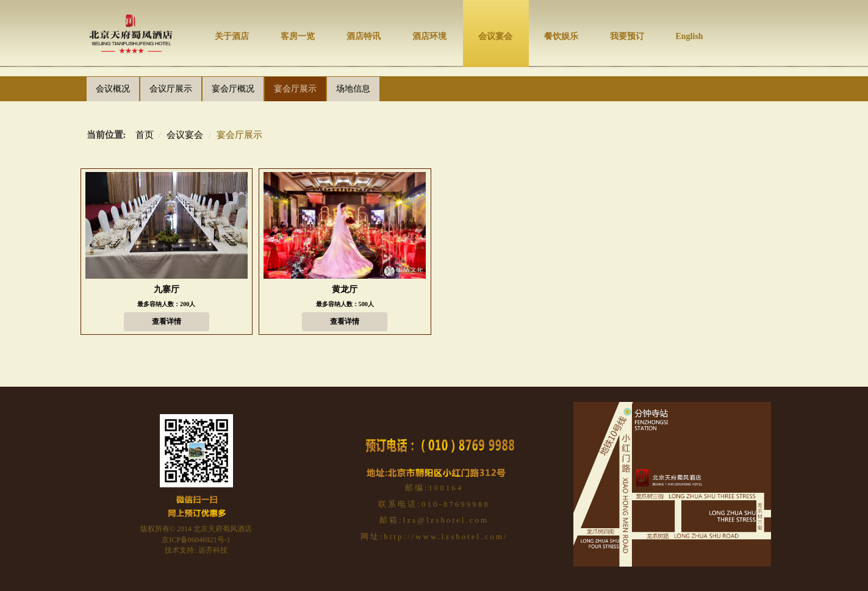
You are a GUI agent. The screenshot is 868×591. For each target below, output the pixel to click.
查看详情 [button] (167, 321)
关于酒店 (232, 36)
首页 (145, 135)
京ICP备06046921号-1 (196, 540)
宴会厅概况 (233, 89)
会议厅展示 (171, 89)
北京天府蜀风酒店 (223, 529)
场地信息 (353, 89)
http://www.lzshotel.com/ (446, 536)
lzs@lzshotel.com (446, 520)
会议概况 (113, 89)
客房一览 (298, 36)
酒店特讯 (364, 36)
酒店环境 (429, 36)
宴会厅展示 (295, 89)
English (690, 36)
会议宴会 (495, 36)
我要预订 (627, 36)
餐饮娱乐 (561, 36)
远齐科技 (213, 550)
